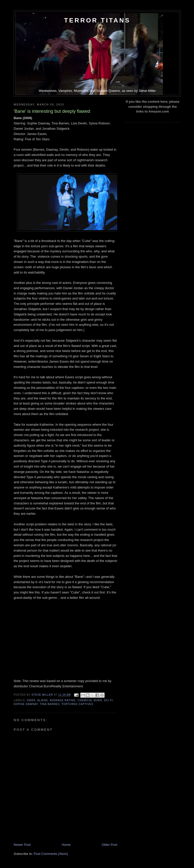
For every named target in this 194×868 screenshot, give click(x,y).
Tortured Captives (77, 704)
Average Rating (63, 700)
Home (66, 845)
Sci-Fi (108, 700)
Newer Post (22, 845)
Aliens (42, 700)
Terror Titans (97, 20)
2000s (31, 700)
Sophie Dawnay (26, 704)
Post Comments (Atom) (51, 854)
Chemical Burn (90, 700)
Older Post (110, 845)
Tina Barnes (50, 704)
